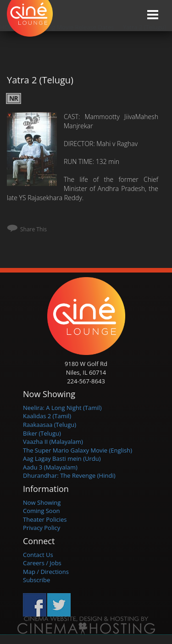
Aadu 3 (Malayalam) (50, 467)
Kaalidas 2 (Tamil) (47, 416)
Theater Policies (45, 519)
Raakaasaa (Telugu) (50, 425)
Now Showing (42, 502)
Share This (33, 229)
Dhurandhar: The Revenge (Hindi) (69, 475)
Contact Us (38, 555)
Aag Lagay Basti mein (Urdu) (62, 458)
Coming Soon (41, 511)
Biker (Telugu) (42, 433)
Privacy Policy (42, 528)
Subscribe (36, 580)
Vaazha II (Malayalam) (53, 442)
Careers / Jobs (42, 563)
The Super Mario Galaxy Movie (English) (78, 450)
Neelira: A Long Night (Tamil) (62, 408)
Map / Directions (46, 572)
